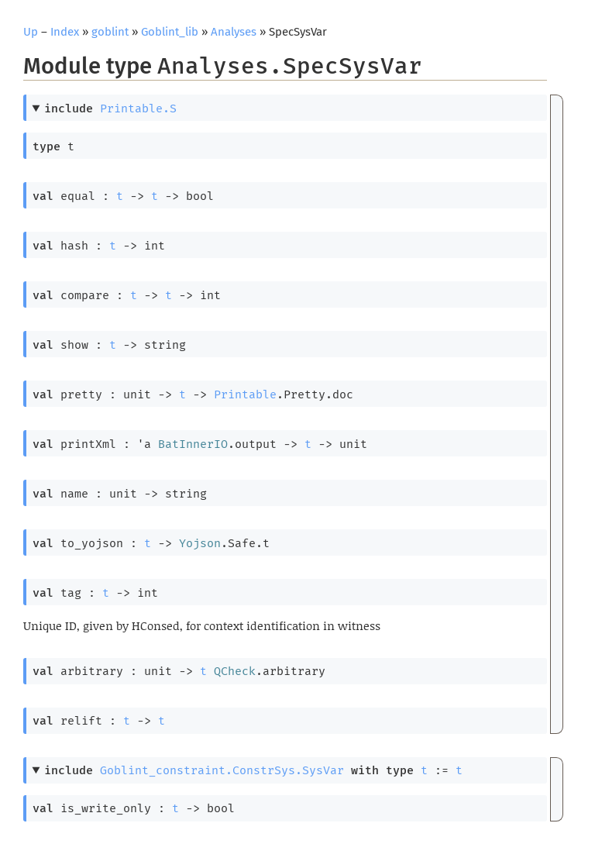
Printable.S (138, 108)
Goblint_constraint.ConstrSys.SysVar (222, 770)
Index (65, 32)
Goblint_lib (170, 32)
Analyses (234, 32)
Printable (245, 394)
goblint (110, 32)
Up (31, 32)
